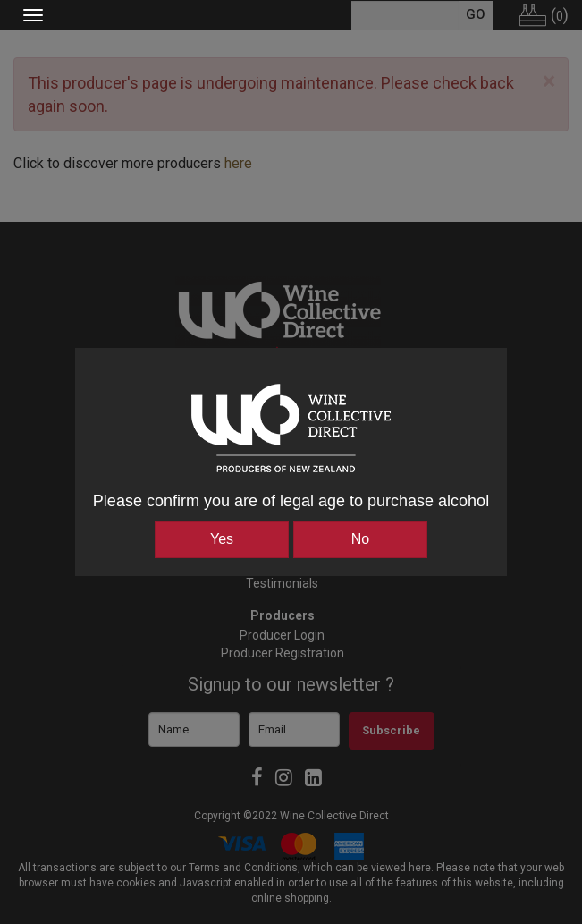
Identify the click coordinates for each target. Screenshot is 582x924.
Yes (222, 539)
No (360, 539)
